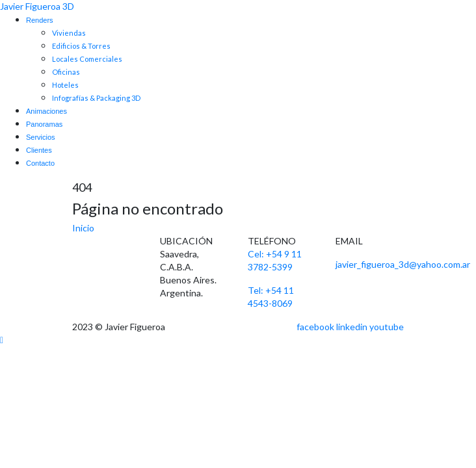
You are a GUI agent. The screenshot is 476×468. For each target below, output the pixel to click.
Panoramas (44, 124)
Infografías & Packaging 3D (96, 98)
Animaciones (46, 111)
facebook (315, 327)
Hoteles (65, 85)
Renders (40, 20)
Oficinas (66, 72)
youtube (387, 327)
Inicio (83, 228)
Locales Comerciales (87, 59)
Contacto (40, 163)
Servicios (41, 137)
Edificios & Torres (81, 46)
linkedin (352, 327)
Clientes (39, 150)
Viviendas (69, 33)
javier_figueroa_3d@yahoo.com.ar (403, 264)
